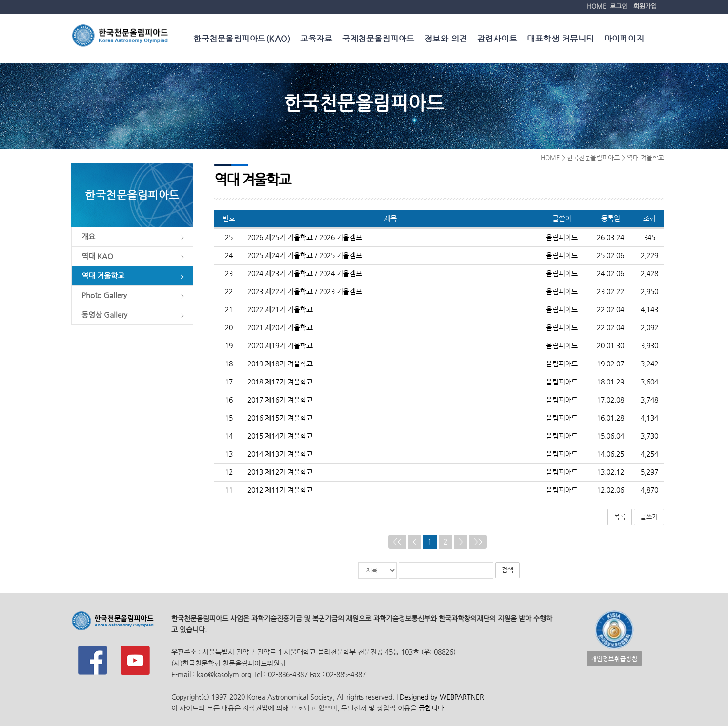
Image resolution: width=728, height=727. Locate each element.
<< (397, 543)
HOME (597, 6)
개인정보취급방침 (614, 659)
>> (478, 543)
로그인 (619, 6)
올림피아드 (562, 239)
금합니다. (432, 709)
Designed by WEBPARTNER (441, 698)
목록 (620, 518)
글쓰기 (649, 518)
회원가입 (645, 6)
